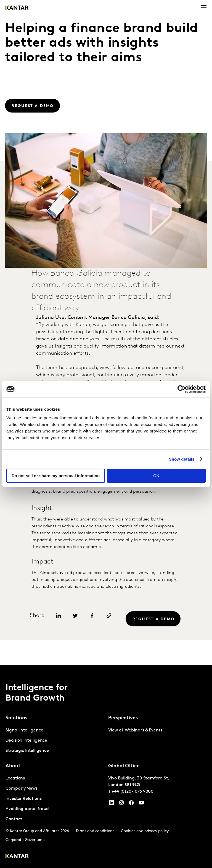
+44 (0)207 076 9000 (132, 792)
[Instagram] (121, 804)
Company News (22, 789)
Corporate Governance (26, 840)
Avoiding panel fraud (27, 809)
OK (156, 476)
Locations (15, 778)
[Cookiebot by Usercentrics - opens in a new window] (181, 389)
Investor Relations (24, 799)
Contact (14, 819)
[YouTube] (112, 804)
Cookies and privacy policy (145, 831)
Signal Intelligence (24, 730)
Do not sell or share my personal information (56, 476)
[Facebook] (131, 804)
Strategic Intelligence (27, 751)
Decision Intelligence (26, 741)
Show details (182, 459)
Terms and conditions (95, 831)
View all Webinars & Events (135, 730)
